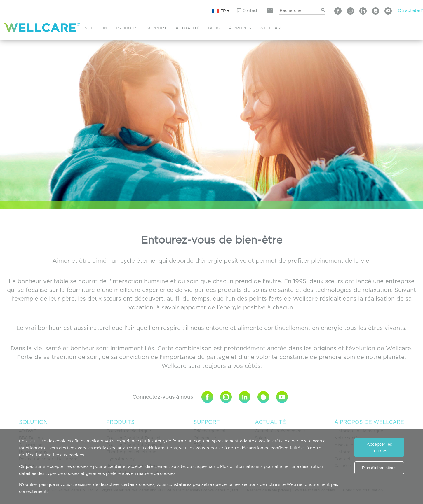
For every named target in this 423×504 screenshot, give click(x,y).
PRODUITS (127, 28)
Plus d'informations (379, 468)
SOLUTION (96, 28)
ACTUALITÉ (187, 28)
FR (221, 11)
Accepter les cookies (379, 447)
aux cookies (72, 455)
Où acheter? (410, 10)
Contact (250, 10)
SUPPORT (157, 28)
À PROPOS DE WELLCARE (256, 28)
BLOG (214, 28)
